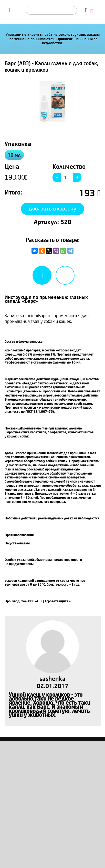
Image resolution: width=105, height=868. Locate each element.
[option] (53, 101)
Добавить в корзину (52, 209)
